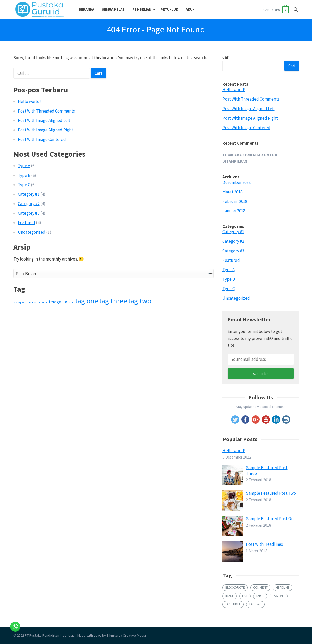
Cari (226, 57)
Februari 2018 (235, 201)
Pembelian (142, 9)
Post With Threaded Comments (46, 111)
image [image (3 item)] (55, 302)
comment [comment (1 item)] (32, 302)
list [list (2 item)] (65, 302)
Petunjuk (169, 9)
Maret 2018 (232, 192)
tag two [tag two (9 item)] (140, 301)
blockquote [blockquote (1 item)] (20, 302)
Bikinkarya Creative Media (126, 635)
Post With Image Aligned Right (46, 130)
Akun (190, 9)
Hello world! (29, 101)
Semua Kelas (113, 9)
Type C (24, 185)
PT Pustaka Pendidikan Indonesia (50, 635)
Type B (24, 175)
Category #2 (29, 204)
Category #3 (29, 213)
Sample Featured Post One (271, 519)
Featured (27, 222)
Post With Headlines (264, 544)
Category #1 (29, 194)
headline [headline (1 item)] (43, 302)
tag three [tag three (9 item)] (113, 301)
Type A (24, 166)
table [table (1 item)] (71, 302)
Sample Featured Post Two (271, 493)
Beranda (86, 9)
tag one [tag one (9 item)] (87, 301)
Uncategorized (32, 232)
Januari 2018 (234, 211)
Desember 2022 (236, 182)
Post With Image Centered (42, 139)
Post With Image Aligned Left (44, 120)
